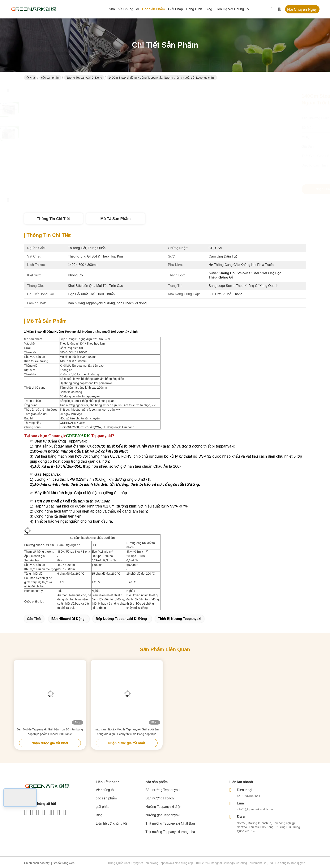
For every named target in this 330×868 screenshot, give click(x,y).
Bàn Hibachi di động (68, 619)
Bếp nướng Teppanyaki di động (121, 619)
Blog (209, 9)
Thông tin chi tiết (53, 219)
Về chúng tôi (129, 9)
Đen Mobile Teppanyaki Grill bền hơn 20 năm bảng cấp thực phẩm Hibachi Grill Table (50, 732)
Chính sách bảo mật (37, 863)
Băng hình (194, 9)
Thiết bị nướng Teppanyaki (180, 619)
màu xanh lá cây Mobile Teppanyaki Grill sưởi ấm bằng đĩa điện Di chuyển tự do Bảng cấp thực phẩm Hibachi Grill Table (127, 732)
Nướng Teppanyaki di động (84, 78)
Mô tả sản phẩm (116, 219)
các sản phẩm (153, 9)
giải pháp (175, 9)
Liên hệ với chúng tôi (232, 9)
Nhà (112, 9)
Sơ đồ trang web (64, 863)
